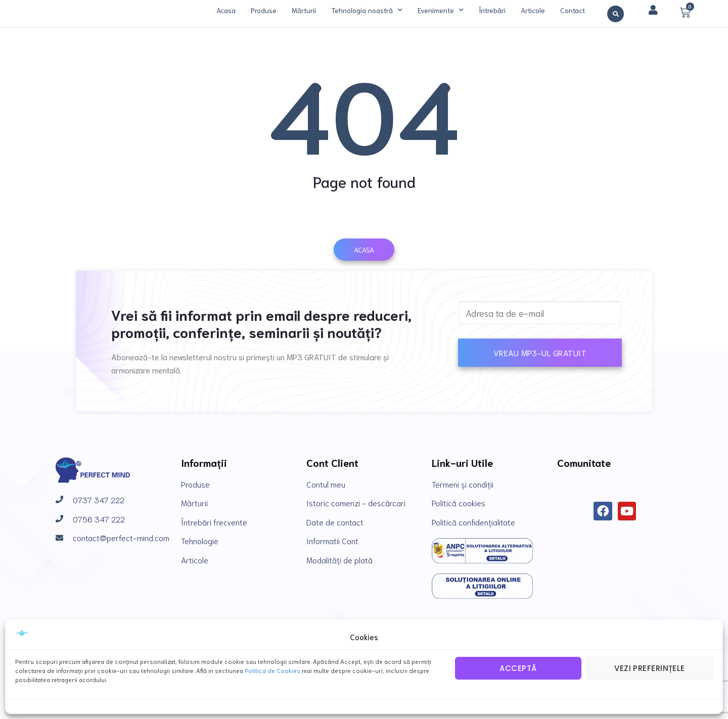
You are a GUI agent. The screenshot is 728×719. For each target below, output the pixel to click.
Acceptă (518, 668)
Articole (533, 10)
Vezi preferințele (650, 668)
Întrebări (492, 10)
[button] (616, 14)
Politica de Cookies (272, 670)
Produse (264, 10)
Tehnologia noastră (367, 10)
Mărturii (304, 10)
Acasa (226, 10)
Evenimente (441, 10)
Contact (573, 10)
